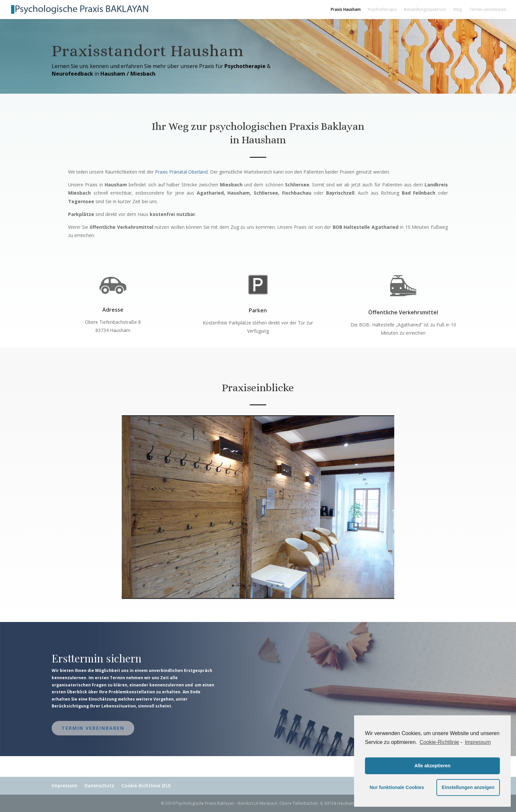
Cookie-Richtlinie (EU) (146, 786)
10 (283, 586)
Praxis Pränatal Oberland (181, 172)
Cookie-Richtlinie (439, 742)
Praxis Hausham (346, 10)
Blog (458, 10)
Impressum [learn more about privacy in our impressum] (478, 742)
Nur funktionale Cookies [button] (397, 787)
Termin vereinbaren (488, 10)
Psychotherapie (382, 10)
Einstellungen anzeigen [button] (468, 787)
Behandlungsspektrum (425, 10)
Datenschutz (99, 786)
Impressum (64, 786)
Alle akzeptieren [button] (432, 766)
